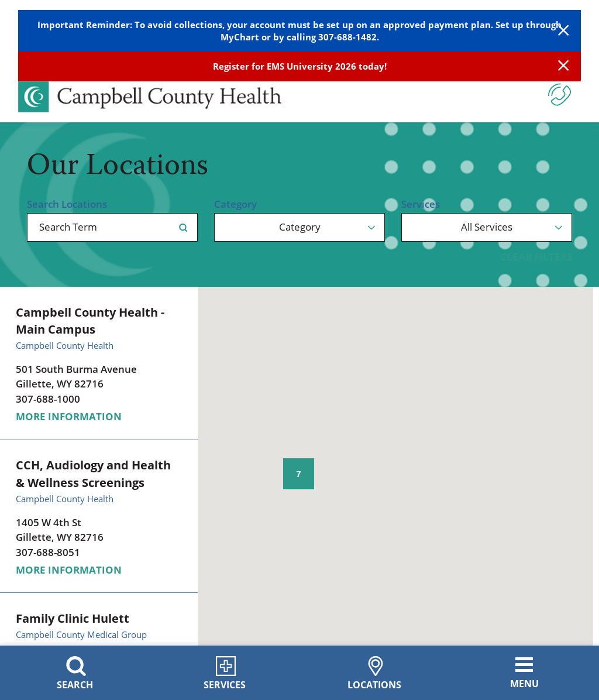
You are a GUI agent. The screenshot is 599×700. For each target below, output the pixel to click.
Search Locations (67, 204)
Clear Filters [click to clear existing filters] (536, 257)
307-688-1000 (48, 399)
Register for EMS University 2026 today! (300, 66)
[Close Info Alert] (563, 66)
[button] (493, 339)
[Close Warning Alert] (563, 31)
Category (235, 204)
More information (69, 416)
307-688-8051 (48, 552)
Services (421, 204)
